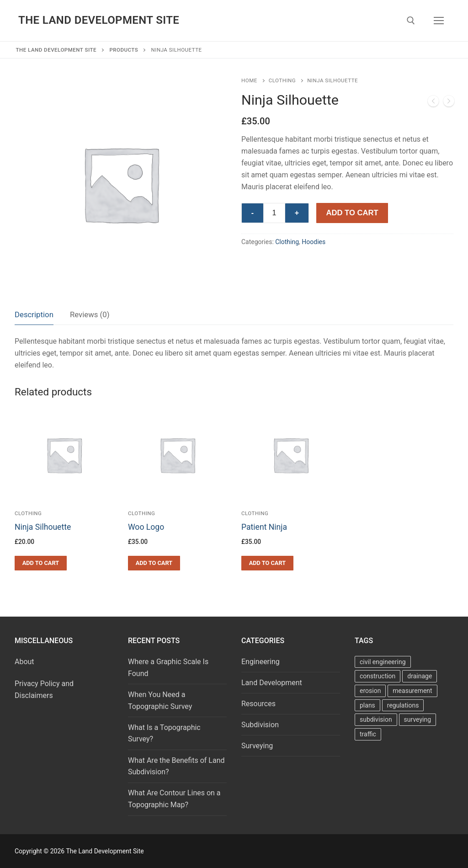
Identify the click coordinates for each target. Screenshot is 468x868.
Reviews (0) (90, 314)
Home (249, 80)
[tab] (34, 315)
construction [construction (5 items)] (378, 676)
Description (34, 314)
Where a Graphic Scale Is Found (168, 668)
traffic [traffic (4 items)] (368, 734)
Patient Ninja (264, 527)
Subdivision (260, 725)
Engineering (261, 662)
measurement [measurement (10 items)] (412, 691)
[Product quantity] (274, 213)
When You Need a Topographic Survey (160, 700)
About (24, 662)
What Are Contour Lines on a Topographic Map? (174, 799)
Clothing (282, 80)
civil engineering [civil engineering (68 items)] (383, 662)
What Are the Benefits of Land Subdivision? (176, 766)
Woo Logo (146, 527)
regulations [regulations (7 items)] (403, 705)
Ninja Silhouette (43, 527)
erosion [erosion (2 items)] (370, 691)
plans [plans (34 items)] (367, 705)
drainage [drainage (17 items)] (420, 676)
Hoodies (314, 242)
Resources (258, 704)
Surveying (257, 746)
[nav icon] (439, 21)
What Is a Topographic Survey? (164, 733)
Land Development (272, 683)
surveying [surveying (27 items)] (417, 719)
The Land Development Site (99, 20)
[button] (41, 563)
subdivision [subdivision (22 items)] (376, 719)
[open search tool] (411, 21)
